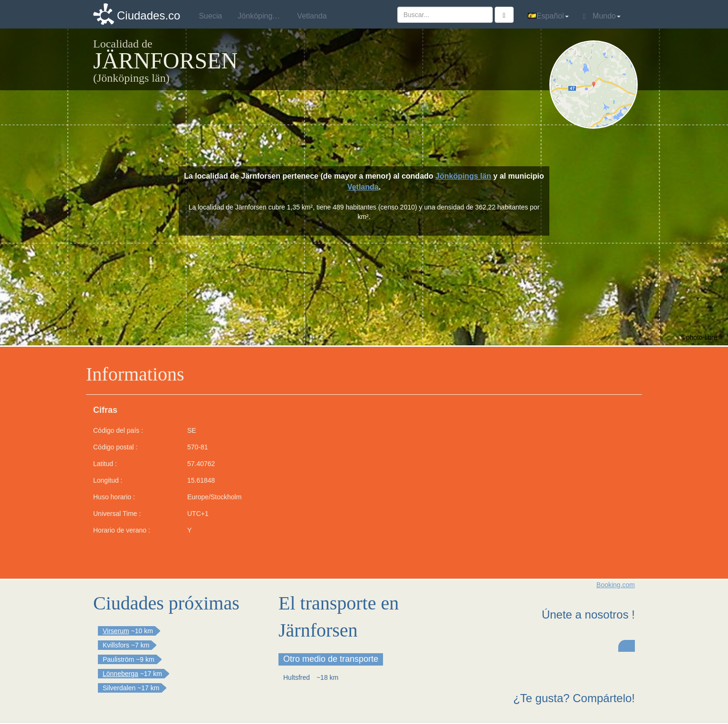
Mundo (602, 16)
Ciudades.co (148, 15)
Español (548, 16)
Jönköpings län (463, 176)
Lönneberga (120, 674)
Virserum (116, 631)
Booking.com (616, 585)
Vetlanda (363, 187)
